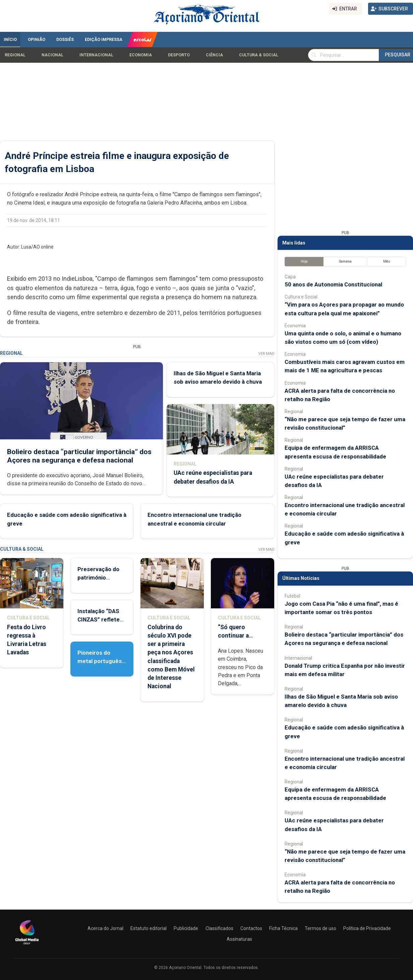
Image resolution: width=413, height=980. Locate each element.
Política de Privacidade (367, 928)
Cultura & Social (259, 55)
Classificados (219, 928)
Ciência (214, 55)
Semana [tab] (345, 261)
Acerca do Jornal (105, 928)
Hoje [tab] (304, 261)
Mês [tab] (387, 261)
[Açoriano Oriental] (27, 945)
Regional (15, 55)
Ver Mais (266, 354)
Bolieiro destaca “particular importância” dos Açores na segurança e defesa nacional (79, 456)
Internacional (96, 55)
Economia (141, 55)
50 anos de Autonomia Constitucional (333, 284)
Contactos (251, 928)
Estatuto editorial (149, 928)
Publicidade (186, 928)
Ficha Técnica (283, 928)
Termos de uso (320, 928)
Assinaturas (239, 939)
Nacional (52, 55)
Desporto (179, 55)
